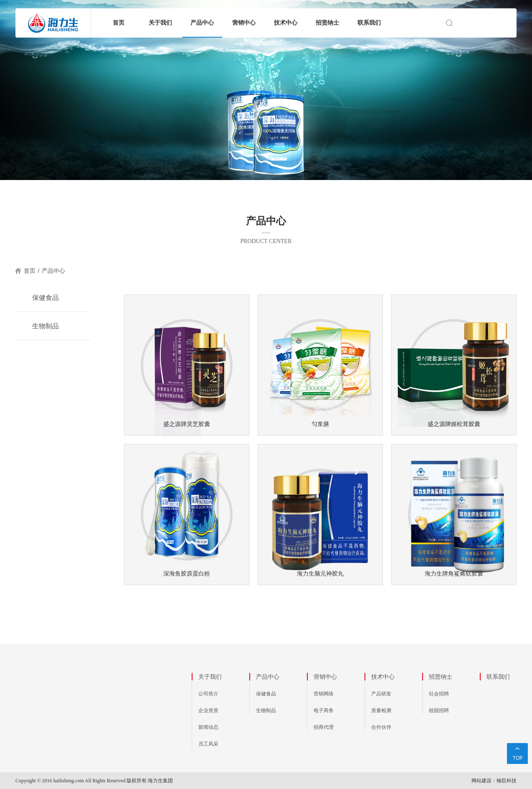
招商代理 (324, 727)
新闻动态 (208, 727)
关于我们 (160, 23)
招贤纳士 (327, 23)
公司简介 (208, 694)
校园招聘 (439, 710)
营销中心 (244, 23)
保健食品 (46, 298)
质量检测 (381, 710)
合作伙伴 (381, 727)
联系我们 (369, 23)
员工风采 (208, 744)
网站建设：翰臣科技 (494, 781)
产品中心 (202, 23)
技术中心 (286, 23)
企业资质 (208, 710)
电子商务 (324, 710)
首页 (119, 23)
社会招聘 (439, 694)
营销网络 (324, 694)
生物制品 (46, 326)
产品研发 (381, 694)
